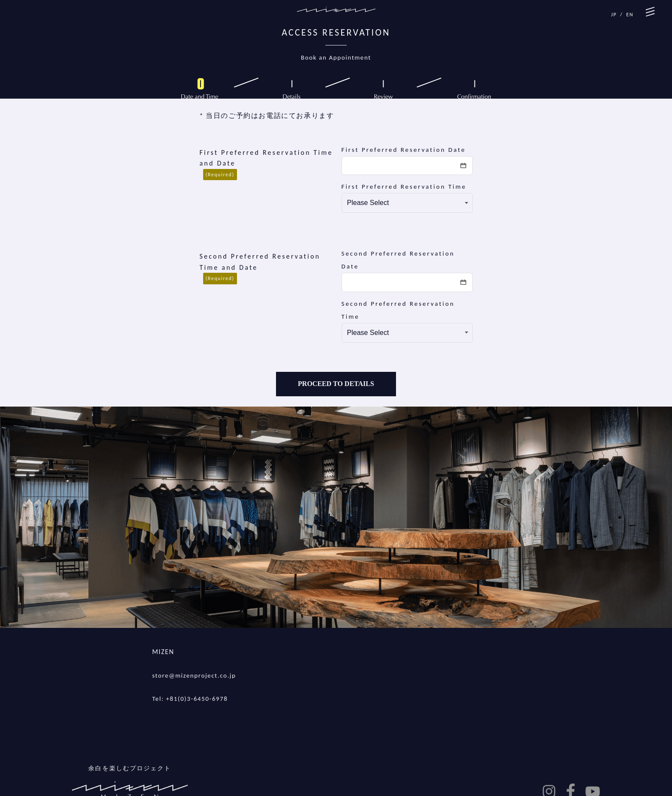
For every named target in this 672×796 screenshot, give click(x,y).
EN (630, 15)
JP (614, 15)
